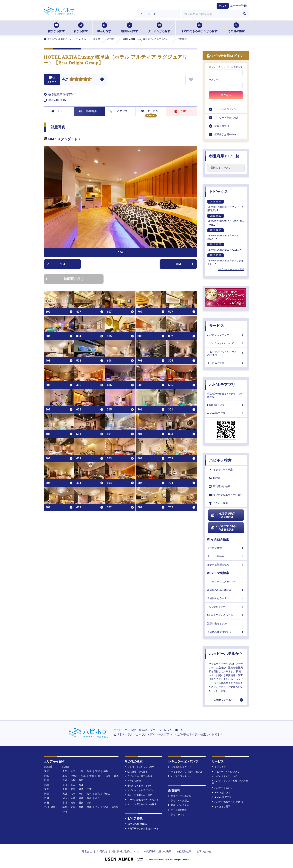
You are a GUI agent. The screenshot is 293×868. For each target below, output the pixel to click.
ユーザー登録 (238, 6)
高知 (89, 803)
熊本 (89, 807)
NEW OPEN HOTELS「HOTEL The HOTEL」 (226, 220)
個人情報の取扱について (126, 851)
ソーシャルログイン (225, 109)
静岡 (81, 789)
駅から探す (81, 28)
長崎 (81, 807)
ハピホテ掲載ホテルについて (228, 802)
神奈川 (74, 776)
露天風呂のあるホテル (226, 590)
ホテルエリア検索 (221, 470)
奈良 (98, 794)
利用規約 (102, 851)
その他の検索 (236, 28)
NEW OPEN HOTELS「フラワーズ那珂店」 (226, 206)
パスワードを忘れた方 (226, 118)
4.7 (65, 80)
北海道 (66, 767)
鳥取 (81, 798)
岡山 (65, 798)
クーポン (150, 111)
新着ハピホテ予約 (179, 805)
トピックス (218, 192)
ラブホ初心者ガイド (180, 767)
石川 (65, 785)
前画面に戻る (65, 279)
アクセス (119, 111)
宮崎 (106, 807)
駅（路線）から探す (136, 772)
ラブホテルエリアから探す (226, 495)
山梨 (73, 780)
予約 (180, 111)
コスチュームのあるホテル (226, 581)
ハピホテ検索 (220, 460)
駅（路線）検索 (219, 487)
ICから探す (104, 28)
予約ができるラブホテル (138, 786)
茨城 (108, 776)
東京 (65, 776)
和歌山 (107, 794)
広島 (73, 798)
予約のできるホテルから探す (199, 28)
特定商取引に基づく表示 (158, 851)
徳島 (73, 803)
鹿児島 (115, 807)
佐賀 (73, 807)
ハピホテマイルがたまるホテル (223, 528)
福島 (106, 771)
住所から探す (56, 28)
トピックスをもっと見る (231, 269)
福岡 (65, 807)
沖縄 (65, 812)
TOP (57, 111)
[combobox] (211, 14)
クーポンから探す (159, 28)
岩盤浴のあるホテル (226, 598)
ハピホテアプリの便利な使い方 (185, 772)
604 (56, 264)
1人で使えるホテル (226, 607)
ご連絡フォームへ (224, 700)
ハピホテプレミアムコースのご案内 (226, 353)
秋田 (73, 771)
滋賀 (89, 794)
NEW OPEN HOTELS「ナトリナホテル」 (226, 259)
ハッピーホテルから (226, 654)
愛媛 (81, 803)
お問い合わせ (204, 851)
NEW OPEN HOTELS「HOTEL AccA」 (223, 234)
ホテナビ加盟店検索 (226, 565)
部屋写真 (88, 111)
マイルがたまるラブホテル (139, 790)
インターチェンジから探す (139, 767)
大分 (98, 807)
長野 (81, 780)
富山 (73, 785)
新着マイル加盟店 (179, 801)
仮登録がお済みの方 (225, 134)
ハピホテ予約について (224, 776)
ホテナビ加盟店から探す (138, 795)
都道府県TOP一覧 (224, 156)
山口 (98, 798)
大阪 (65, 794)
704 (185, 264)
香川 (65, 803)
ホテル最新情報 (177, 810)
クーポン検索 (226, 548)
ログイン (226, 95)
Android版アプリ (226, 413)
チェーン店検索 (226, 556)
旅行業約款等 (184, 851)
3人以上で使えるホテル (226, 615)
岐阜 (73, 789)
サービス (217, 326)
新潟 (65, 780)
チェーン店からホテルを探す (141, 804)
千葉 (92, 776)
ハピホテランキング (226, 335)
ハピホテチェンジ (222, 788)
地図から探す (129, 28)
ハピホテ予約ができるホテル (223, 515)
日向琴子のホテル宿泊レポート (142, 829)
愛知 (65, 789)
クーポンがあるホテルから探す (142, 800)
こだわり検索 (218, 503)
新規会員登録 (222, 126)
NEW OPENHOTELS (136, 824)
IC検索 (215, 478)
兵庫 (73, 794)
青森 (65, 771)
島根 (89, 798)
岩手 (89, 771)
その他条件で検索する (226, 632)
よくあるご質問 (226, 363)
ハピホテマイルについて (226, 343)
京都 (81, 794)
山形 (81, 771)
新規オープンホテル (180, 796)
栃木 (100, 776)
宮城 (98, 771)
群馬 (116, 776)
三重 (89, 789)
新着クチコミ (176, 815)
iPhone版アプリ (226, 405)
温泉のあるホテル (226, 623)
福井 (81, 785)
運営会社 (87, 851)
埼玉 (83, 776)
